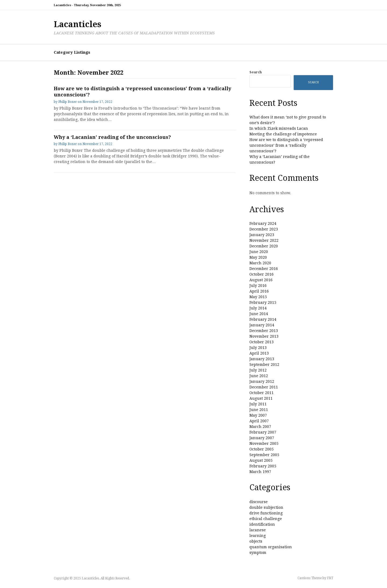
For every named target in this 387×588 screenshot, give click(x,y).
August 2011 (261, 398)
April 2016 (259, 291)
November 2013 (264, 336)
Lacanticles (78, 24)
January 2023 (262, 235)
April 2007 (259, 421)
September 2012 (264, 365)
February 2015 (263, 302)
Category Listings (72, 52)
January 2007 (262, 438)
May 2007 (258, 415)
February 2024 (263, 223)
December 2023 (264, 229)
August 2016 (261, 280)
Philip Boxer (68, 102)
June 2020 (259, 252)
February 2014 (263, 319)
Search (256, 72)
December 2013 (264, 331)
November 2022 (264, 240)
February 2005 (263, 466)
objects (256, 541)
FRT (330, 578)
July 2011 (258, 404)
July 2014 (258, 308)
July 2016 (258, 286)
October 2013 (261, 342)
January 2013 (262, 359)
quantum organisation (271, 547)
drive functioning (266, 513)
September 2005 (264, 455)
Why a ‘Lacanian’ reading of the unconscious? (112, 137)
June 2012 (259, 376)
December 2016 (264, 269)
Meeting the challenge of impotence (283, 134)
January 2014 (262, 325)
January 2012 (262, 381)
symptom (258, 553)
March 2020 (260, 263)
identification (262, 524)
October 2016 (261, 274)
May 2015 (258, 297)
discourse (259, 502)
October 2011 (261, 393)
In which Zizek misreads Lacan (279, 128)
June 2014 (259, 314)
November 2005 (264, 443)
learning (258, 536)
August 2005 (261, 460)
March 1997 (260, 472)
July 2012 (258, 370)
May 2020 (258, 257)
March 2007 (260, 427)
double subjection (266, 507)
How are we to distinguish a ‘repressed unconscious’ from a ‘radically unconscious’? (286, 145)
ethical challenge (266, 519)
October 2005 (261, 449)
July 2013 (258, 348)
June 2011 (259, 410)
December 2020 (264, 246)
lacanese (258, 530)
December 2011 (264, 387)
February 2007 (263, 432)
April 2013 (259, 353)
